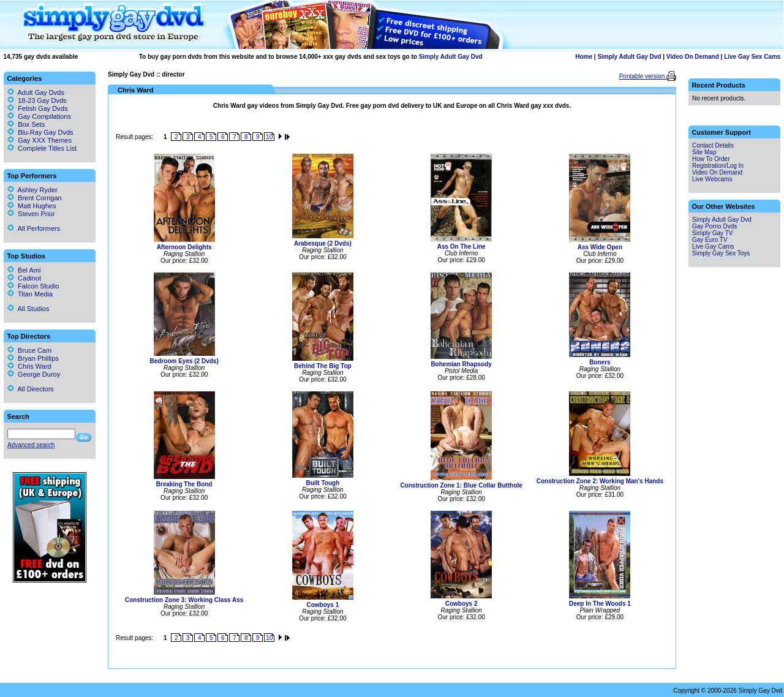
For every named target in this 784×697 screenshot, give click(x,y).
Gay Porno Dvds (714, 226)
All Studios (28, 309)
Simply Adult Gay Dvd (451, 57)
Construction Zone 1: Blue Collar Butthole (461, 485)
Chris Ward (29, 366)
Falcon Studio (33, 286)
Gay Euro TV (710, 240)
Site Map (704, 152)
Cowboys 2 (462, 604)
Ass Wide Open (600, 247)
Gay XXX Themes (45, 140)
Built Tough (322, 483)
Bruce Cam (29, 350)
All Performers (34, 228)
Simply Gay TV (713, 233)
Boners (600, 362)
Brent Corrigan (35, 198)
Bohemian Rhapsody (461, 364)
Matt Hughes (32, 206)
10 (269, 137)
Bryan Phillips (33, 358)
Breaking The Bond (184, 484)
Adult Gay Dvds (41, 92)
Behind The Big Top (323, 366)
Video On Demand (693, 57)
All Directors (31, 389)
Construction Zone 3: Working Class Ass (184, 600)
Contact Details (713, 145)
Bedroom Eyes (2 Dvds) (184, 361)
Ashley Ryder (32, 190)
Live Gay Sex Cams (752, 57)
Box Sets (31, 124)
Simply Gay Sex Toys (721, 253)
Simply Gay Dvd (131, 74)
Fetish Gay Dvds (43, 108)
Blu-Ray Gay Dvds (45, 132)
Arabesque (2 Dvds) (323, 243)
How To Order (711, 159)
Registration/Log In (718, 166)
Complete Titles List (42, 148)
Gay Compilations (44, 116)
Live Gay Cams (713, 247)
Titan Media (30, 294)
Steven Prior (31, 214)
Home (584, 57)
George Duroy (34, 374)
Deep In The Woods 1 (600, 604)
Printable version (643, 76)
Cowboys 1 (322, 605)
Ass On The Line (462, 247)
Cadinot (24, 278)
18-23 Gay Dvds (42, 100)
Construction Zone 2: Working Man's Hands (600, 481)
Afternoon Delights (184, 247)
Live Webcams (712, 179)
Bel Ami (24, 270)
